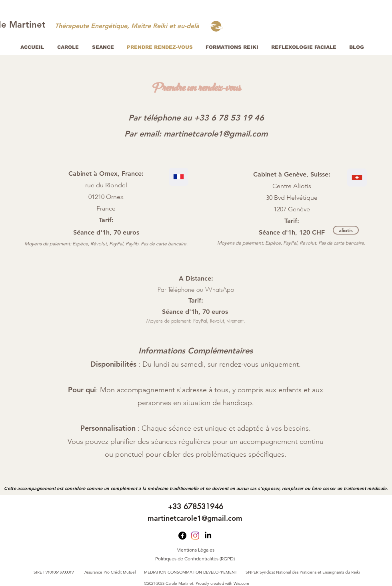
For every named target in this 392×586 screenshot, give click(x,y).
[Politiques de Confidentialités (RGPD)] (195, 559)
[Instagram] (195, 536)
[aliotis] (346, 230)
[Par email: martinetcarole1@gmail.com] (196, 134)
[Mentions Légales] (195, 550)
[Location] (179, 177)
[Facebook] (182, 536)
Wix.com (241, 583)
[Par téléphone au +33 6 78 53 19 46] (196, 118)
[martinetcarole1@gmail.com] (195, 518)
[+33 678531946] (195, 507)
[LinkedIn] (208, 536)
